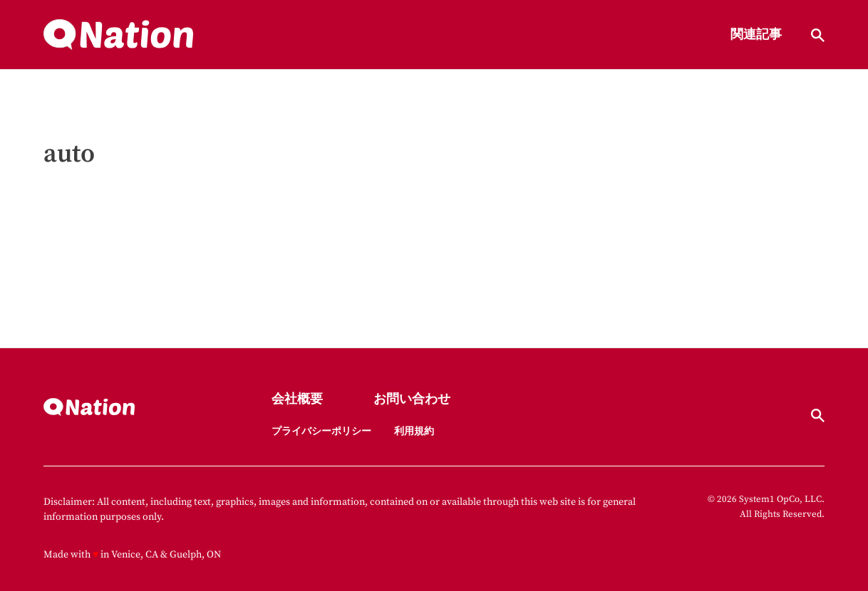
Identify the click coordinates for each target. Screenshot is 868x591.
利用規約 (414, 432)
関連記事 (756, 35)
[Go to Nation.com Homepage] (118, 35)
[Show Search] (818, 35)
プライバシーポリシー (321, 432)
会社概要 (297, 400)
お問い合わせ (412, 400)
